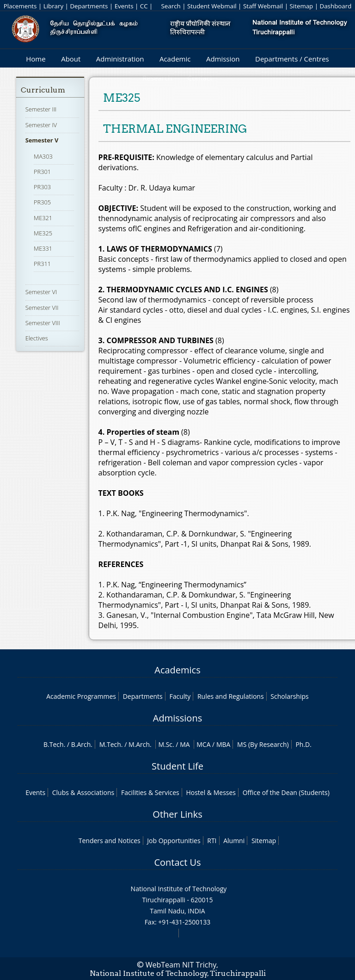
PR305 (42, 202)
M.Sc (165, 744)
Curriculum (43, 90)
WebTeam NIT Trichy (181, 965)
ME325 (43, 233)
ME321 (43, 218)
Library (53, 6)
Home (36, 59)
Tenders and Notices (110, 841)
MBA (223, 744)
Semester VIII (43, 323)
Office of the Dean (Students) (286, 792)
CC (144, 6)
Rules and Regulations (231, 696)
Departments (89, 6)
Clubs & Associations (83, 792)
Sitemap (301, 6)
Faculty (180, 696)
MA (185, 744)
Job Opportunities (174, 841)
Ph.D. (303, 744)
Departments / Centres (292, 59)
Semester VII (42, 308)
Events (124, 6)
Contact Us (177, 862)
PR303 (42, 187)
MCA (203, 744)
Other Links (177, 814)
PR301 (42, 172)
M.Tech (110, 744)
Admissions (177, 718)
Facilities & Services (150, 792)
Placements (20, 6)
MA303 (43, 156)
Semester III (41, 109)
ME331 (43, 248)
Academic (175, 59)
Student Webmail (212, 6)
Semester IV (41, 125)
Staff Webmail (263, 6)
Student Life (177, 766)
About (71, 59)
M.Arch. (140, 744)
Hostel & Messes (211, 792)
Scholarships (289, 696)
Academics (177, 670)
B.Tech (54, 744)
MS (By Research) (263, 744)
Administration (120, 59)
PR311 (42, 264)
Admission (223, 59)
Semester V (42, 140)
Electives (37, 338)
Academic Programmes (81, 696)
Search (171, 6)
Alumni (234, 841)
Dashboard (336, 6)
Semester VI (41, 292)
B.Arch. (82, 744)
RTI (212, 841)
